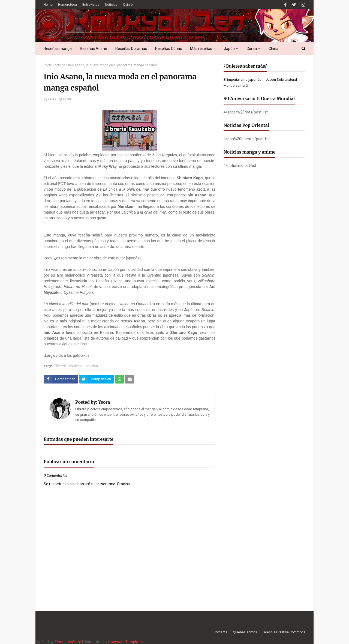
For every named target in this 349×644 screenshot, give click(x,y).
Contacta (220, 632)
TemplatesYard (68, 642)
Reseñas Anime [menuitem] (94, 49)
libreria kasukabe (69, 366)
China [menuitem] (273, 49)
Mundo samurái (236, 86)
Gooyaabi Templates (126, 642)
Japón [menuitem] (229, 49)
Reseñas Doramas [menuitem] (131, 49)
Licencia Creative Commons (284, 632)
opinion (60, 65)
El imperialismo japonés (242, 80)
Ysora (52, 99)
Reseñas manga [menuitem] (58, 49)
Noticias (111, 5)
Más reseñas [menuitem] (201, 49)
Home (48, 5)
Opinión (129, 5)
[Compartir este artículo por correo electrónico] (130, 379)
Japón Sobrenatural (281, 80)
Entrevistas (91, 5)
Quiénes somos (245, 632)
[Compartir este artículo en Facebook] (61, 379)
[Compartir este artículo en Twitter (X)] (97, 379)
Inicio (48, 65)
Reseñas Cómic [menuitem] (169, 49)
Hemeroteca (67, 5)
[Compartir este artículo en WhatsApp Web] (119, 379)
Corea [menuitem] (252, 49)
